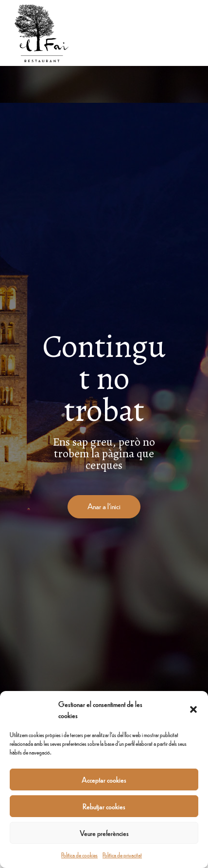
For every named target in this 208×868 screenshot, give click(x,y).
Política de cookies (79, 855)
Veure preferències (104, 833)
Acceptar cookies (104, 780)
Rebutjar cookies (104, 806)
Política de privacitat (122, 855)
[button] (193, 709)
